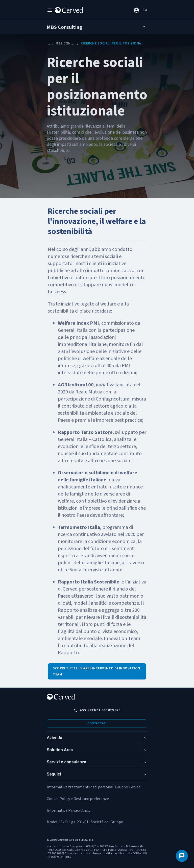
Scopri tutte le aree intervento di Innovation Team (96, 671)
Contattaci (97, 723)
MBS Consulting (70, 43)
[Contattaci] (182, 856)
